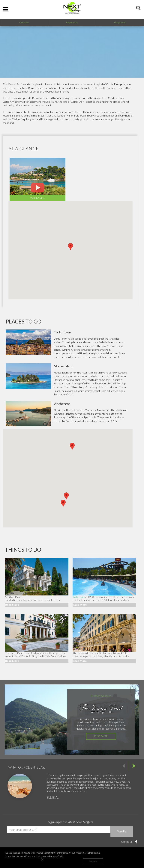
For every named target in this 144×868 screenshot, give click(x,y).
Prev (124, 766)
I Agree (93, 861)
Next (133, 766)
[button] (72, 446)
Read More (12, 605)
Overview (24, 22)
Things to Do (120, 22)
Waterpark (79, 597)
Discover (101, 736)
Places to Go (72, 22)
